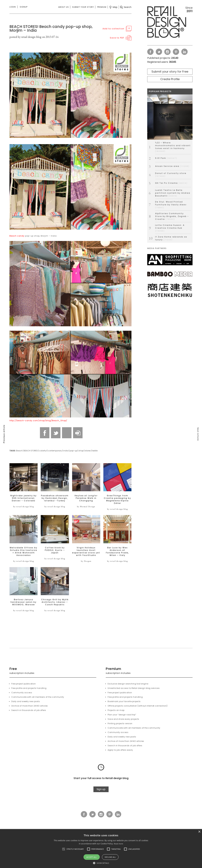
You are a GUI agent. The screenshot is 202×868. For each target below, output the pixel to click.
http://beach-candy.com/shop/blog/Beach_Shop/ (38, 421)
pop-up (73, 451)
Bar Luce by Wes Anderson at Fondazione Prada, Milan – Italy (117, 551)
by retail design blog (24, 507)
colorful (43, 451)
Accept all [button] (92, 857)
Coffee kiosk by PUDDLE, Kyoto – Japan (55, 550)
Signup (24, 7)
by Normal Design (86, 507)
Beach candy (17, 236)
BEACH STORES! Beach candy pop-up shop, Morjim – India (51, 28)
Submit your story (83, 7)
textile (95, 451)
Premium (102, 7)
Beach (19, 451)
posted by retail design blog (25, 37)
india (66, 451)
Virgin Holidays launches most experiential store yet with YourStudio (86, 551)
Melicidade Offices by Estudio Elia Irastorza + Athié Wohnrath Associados (24, 551)
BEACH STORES (31, 451)
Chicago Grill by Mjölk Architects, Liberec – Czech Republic (55, 602)
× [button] (199, 832)
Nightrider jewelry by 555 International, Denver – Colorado (24, 498)
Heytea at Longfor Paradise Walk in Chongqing (86, 498)
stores (88, 451)
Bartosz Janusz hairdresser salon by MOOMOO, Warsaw (24, 602)
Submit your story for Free (170, 72)
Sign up (101, 789)
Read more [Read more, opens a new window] (118, 844)
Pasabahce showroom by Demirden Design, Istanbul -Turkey (55, 498)
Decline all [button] (110, 857)
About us (64, 7)
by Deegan (86, 561)
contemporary (55, 451)
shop (81, 451)
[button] (64, 849)
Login (13, 7)
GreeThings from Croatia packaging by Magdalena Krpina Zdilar (117, 499)
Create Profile (170, 79)
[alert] (101, 849)
